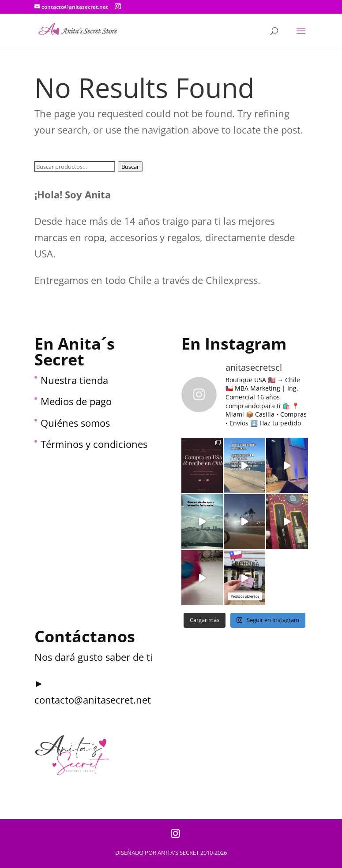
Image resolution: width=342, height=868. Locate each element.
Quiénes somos (75, 423)
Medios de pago (76, 401)
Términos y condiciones (94, 444)
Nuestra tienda (74, 380)
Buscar (130, 167)
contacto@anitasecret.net (93, 700)
